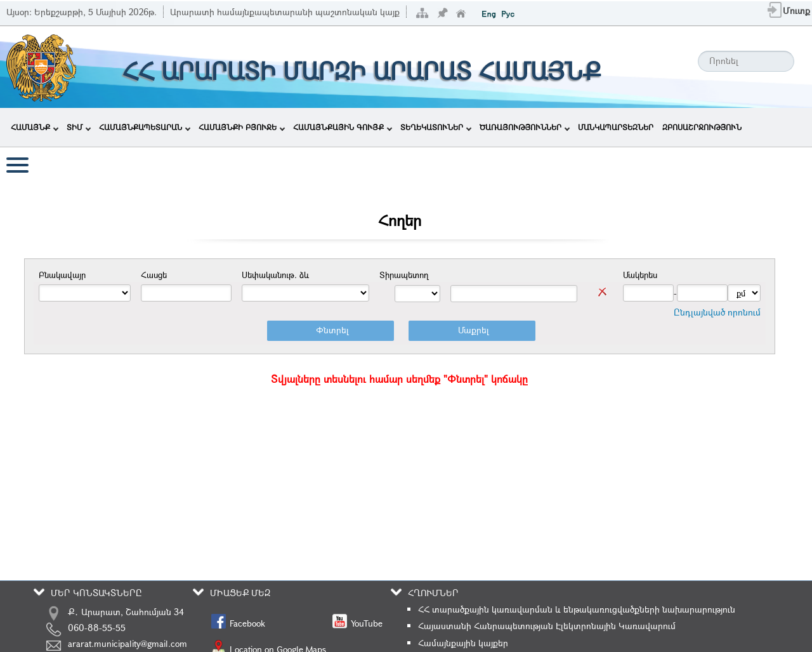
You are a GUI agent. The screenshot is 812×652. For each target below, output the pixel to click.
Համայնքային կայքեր (463, 643)
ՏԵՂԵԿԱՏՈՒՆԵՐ (436, 127)
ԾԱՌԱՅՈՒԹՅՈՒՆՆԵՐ (525, 127)
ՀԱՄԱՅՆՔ (35, 127)
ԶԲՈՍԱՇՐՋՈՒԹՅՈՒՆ (702, 127)
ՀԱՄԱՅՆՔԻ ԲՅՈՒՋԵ (242, 127)
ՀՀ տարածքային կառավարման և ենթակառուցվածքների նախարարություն (577, 609)
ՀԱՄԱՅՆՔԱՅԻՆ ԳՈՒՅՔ (343, 127)
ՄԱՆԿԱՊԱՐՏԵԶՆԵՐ (616, 127)
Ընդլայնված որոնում (717, 312)
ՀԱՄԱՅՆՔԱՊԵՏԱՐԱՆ (145, 127)
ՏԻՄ (79, 127)
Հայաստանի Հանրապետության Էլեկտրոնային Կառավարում (547, 626)
